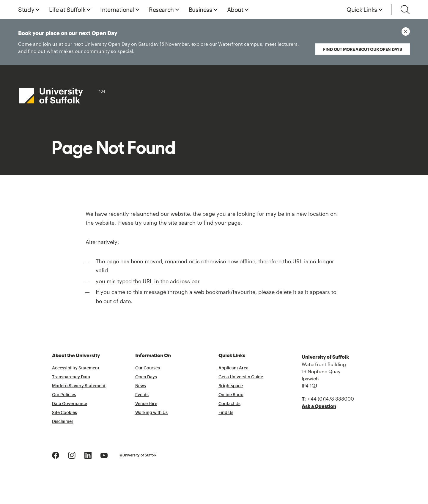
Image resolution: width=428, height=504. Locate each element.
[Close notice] (406, 31)
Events (142, 395)
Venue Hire (146, 404)
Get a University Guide (241, 377)
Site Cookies (64, 413)
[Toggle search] (405, 10)
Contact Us (229, 404)
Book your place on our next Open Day (157, 43)
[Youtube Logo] (104, 455)
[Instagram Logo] (72, 455)
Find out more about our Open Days (363, 49)
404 (102, 91)
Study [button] (26, 10)
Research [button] (161, 10)
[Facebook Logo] (56, 455)
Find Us (226, 413)
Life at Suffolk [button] (67, 10)
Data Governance (70, 404)
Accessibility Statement (76, 368)
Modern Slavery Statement (79, 386)
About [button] (235, 10)
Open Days (146, 377)
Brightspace (231, 386)
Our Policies (64, 395)
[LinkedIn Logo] (88, 455)
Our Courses (148, 368)
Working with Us (151, 413)
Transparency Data (71, 377)
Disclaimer (63, 422)
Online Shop (231, 395)
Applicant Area (233, 368)
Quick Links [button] (362, 10)
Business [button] (200, 10)
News (141, 386)
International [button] (117, 10)
